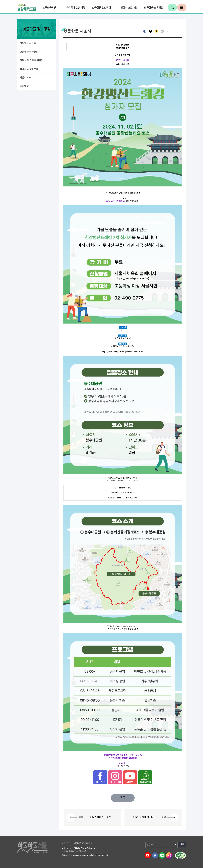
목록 (123, 798)
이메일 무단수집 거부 (83, 843)
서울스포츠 (25, 78)
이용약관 (66, 843)
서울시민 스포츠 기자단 (32, 61)
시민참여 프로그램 (128, 8)
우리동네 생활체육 (75, 8)
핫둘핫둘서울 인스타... (144, 817)
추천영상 (24, 86)
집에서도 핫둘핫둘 (29, 69)
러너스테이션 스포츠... (101, 817)
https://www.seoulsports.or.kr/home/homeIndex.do (123, 352)
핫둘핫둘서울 (49, 8)
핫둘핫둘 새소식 (28, 43)
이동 (182, 845)
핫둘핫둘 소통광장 (154, 8)
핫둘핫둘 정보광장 (101, 8)
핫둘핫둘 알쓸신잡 (29, 52)
